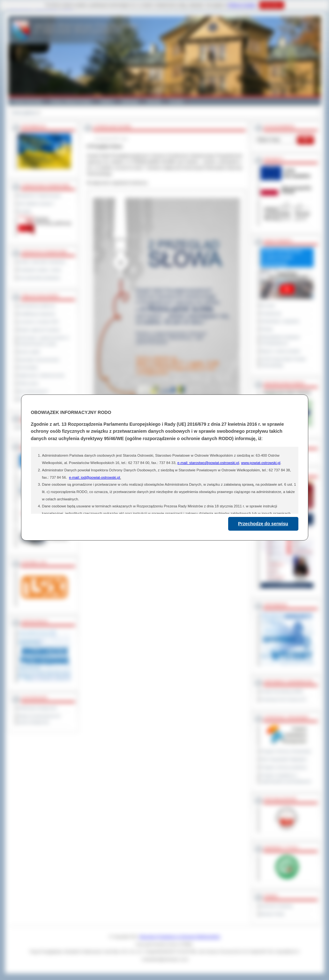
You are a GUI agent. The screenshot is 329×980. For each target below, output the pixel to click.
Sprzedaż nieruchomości (39, 360)
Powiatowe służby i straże (40, 270)
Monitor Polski (273, 914)
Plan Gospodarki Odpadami (284, 759)
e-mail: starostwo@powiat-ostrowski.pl (208, 463)
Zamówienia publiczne (37, 306)
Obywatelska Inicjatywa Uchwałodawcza (280, 340)
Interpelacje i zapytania (280, 321)
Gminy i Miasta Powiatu (71, 101)
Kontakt (177, 101)
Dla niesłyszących (33, 391)
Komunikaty (28, 367)
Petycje (267, 329)
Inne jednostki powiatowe (39, 278)
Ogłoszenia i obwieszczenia (41, 375)
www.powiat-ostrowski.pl (261, 463)
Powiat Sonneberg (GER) (282, 691)
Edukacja (130, 101)
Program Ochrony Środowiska (286, 751)
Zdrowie (154, 101)
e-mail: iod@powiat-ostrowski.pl (94, 477)
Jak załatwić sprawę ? (37, 203)
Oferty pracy (28, 383)
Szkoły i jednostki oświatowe (42, 262)
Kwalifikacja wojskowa (37, 314)
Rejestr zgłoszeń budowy (39, 330)
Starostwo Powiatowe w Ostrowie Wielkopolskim (180, 937)
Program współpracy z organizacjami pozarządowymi (286, 778)
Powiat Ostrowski (27, 101)
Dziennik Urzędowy (277, 906)
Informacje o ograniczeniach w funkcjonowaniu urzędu (44, 341)
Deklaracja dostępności (38, 708)
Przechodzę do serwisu (263, 524)
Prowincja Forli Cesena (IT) (284, 699)
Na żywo (268, 306)
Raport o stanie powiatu (280, 351)
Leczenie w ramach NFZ (39, 322)
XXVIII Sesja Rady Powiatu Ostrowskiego (284, 362)
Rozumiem (272, 5)
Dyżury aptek (29, 352)
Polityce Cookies (242, 5)
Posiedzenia (271, 313)
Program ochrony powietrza (284, 767)
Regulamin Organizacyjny (40, 195)
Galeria (107, 101)
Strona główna (24, 113)
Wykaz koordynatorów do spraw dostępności (39, 719)
